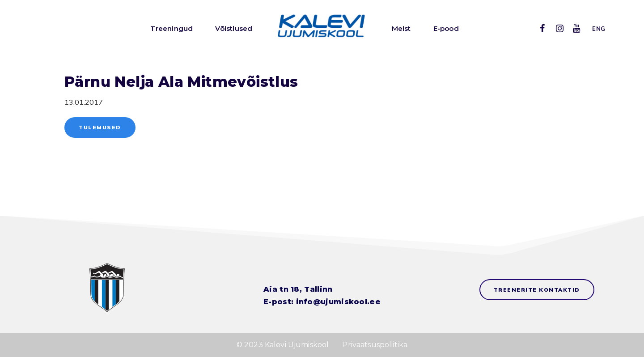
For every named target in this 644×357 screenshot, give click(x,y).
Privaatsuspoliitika (375, 345)
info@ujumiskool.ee (338, 302)
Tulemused (100, 127)
